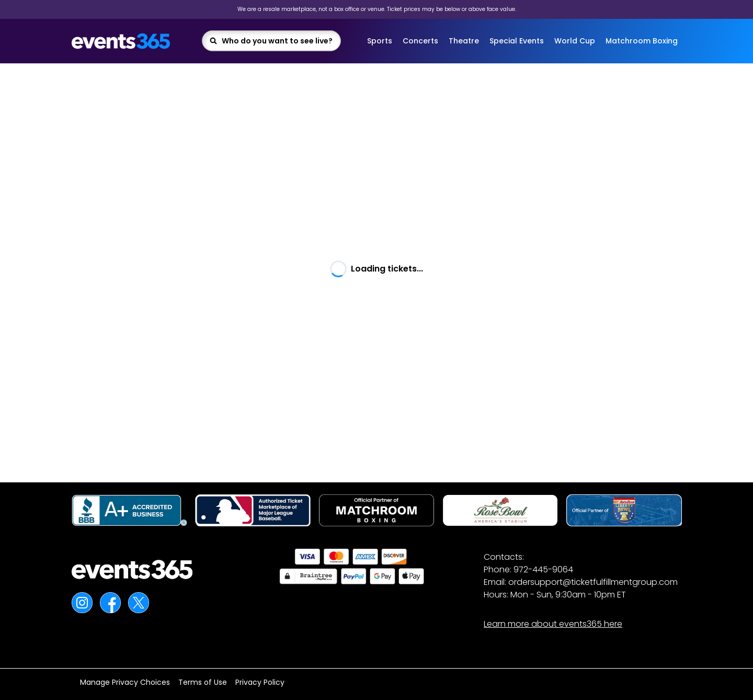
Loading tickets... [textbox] (387, 269)
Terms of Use (203, 682)
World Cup (575, 41)
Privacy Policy (260, 682)
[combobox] (278, 41)
